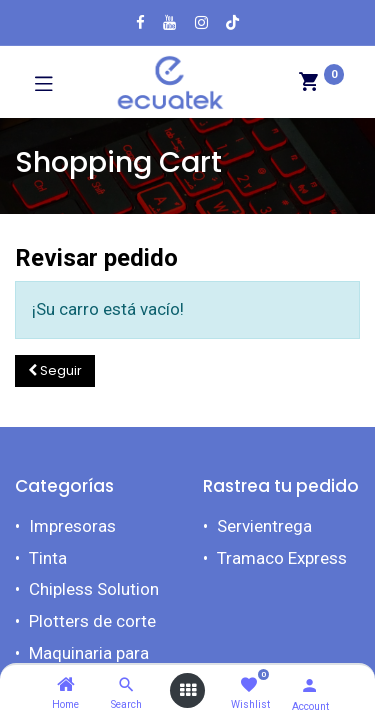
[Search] (126, 685)
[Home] (66, 685)
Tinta (48, 558)
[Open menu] (188, 690)
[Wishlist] (248, 685)
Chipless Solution (94, 589)
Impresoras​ (72, 526)
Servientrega (264, 526)
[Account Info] (309, 685)
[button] (55, 371)
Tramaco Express (282, 558)
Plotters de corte (92, 621)
